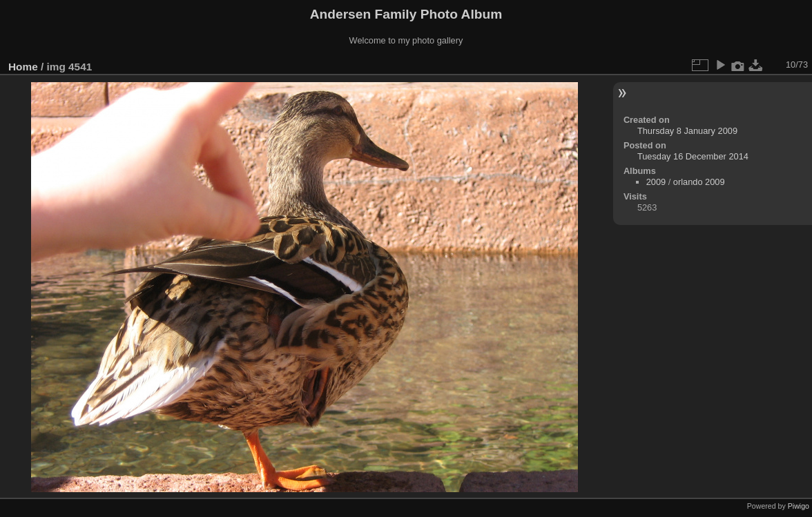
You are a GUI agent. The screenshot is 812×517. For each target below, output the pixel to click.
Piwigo (799, 506)
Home (23, 67)
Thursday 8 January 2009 (687, 131)
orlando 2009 (699, 182)
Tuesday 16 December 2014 (693, 156)
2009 (656, 182)
